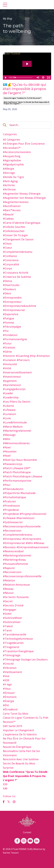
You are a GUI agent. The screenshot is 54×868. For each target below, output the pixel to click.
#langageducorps (14, 389)
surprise (8, 768)
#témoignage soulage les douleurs (25, 659)
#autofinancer (12, 206)
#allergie (8, 169)
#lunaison (9, 414)
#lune (7, 418)
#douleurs (9, 289)
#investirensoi (12, 377)
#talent (8, 626)
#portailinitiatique (14, 497)
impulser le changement (19, 730)
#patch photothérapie (17, 472)
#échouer (9, 693)
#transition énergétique (18, 651)
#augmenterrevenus (16, 202)
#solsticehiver (12, 622)
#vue (6, 676)
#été (6, 705)
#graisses (9, 347)
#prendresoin (11, 506)
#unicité (8, 664)
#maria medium (13, 427)
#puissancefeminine (15, 564)
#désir (7, 293)
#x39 (6, 680)
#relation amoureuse (16, 585)
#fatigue (8, 318)
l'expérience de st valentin (20, 734)
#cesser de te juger (15, 235)
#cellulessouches (14, 231)
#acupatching (12, 156)
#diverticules (11, 285)
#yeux (7, 689)
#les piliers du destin (17, 402)
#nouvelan (10, 451)
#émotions (10, 697)
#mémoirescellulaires (16, 443)
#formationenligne (15, 339)
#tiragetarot (11, 647)
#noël (7, 456)
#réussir (8, 593)
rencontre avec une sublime (21, 759)
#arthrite (9, 185)
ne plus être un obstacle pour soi (24, 738)
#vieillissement (12, 672)
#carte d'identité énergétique (22, 223)
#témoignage (12, 655)
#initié (7, 368)
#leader (8, 393)
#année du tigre (13, 177)
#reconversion (12, 572)
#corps (7, 268)
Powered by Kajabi (27, 863)
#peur (7, 485)
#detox (7, 281)
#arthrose (9, 189)
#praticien (9, 501)
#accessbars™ (12, 148)
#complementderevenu (18, 252)
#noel (7, 447)
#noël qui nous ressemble (20, 460)
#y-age (7, 684)
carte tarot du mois (16, 714)
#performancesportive (17, 481)
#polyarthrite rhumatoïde (19, 493)
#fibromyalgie (12, 327)
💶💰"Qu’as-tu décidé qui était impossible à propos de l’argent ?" (25, 89)
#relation (9, 580)
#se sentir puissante (16, 597)
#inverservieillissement (17, 372)
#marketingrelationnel (17, 431)
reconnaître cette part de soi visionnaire (21, 753)
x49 (5, 788)
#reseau (8, 589)
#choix (7, 244)
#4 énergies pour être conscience (24, 144)
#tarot (7, 630)
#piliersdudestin (13, 489)
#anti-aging (10, 181)
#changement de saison (18, 239)
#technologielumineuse (18, 639)
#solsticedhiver (13, 618)
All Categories (11, 140)
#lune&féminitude (15, 422)
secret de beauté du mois (19, 763)
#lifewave (9, 410)
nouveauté (10, 743)
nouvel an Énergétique (17, 747)
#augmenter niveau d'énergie (22, 194)
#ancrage (9, 173)
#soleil (7, 614)
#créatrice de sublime (17, 277)
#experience (11, 314)
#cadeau (8, 219)
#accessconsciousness (17, 152)
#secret (8, 601)
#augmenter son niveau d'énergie (24, 198)
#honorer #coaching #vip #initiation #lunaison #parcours (26, 358)
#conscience (11, 260)
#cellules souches (14, 227)
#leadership (11, 397)
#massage (9, 435)
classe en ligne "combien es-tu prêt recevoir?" (23, 98)
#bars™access (12, 210)
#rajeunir (9, 568)
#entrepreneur (12, 302)
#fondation (10, 335)
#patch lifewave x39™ (17, 468)
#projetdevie (11, 510)
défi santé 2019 (12, 726)
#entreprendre (12, 298)
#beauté (8, 214)
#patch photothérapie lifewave (23, 476)
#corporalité (11, 264)
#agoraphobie (12, 160)
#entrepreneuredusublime (20, 306)
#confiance (10, 256)
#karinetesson (12, 385)
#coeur (7, 248)
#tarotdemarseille (15, 634)
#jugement (10, 381)
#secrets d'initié (13, 605)
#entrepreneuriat (14, 310)
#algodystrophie (13, 164)
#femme (8, 323)
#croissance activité (16, 273)
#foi (6, 331)
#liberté (8, 406)
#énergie (8, 701)
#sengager (10, 610)
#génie (7, 352)
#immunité (10, 364)
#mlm (7, 439)
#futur (7, 343)
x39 (5, 784)
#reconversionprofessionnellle (22, 576)
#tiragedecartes (13, 643)
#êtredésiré (10, 709)
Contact (27, 832)
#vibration (10, 668)
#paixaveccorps (13, 464)
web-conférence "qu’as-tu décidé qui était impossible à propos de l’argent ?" (26, 103)
